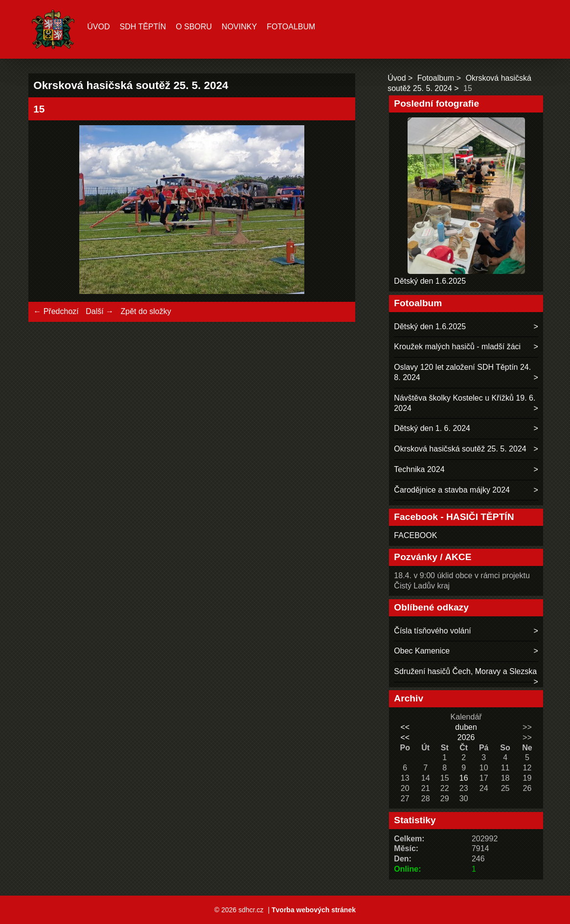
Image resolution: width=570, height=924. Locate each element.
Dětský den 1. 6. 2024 (432, 428)
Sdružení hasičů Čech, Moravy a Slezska (465, 671)
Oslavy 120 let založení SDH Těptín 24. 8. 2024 (462, 372)
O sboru (194, 27)
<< (405, 727)
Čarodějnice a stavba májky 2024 (452, 490)
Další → (100, 311)
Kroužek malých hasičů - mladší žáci (457, 347)
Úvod (98, 27)
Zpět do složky (146, 311)
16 (464, 778)
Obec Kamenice (422, 651)
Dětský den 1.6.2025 (430, 281)
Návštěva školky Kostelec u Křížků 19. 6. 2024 (465, 403)
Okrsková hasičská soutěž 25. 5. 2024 (460, 449)
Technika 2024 (419, 469)
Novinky (239, 27)
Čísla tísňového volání (432, 631)
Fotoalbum (291, 27)
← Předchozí (56, 311)
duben (466, 727)
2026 (466, 737)
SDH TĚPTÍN (143, 27)
